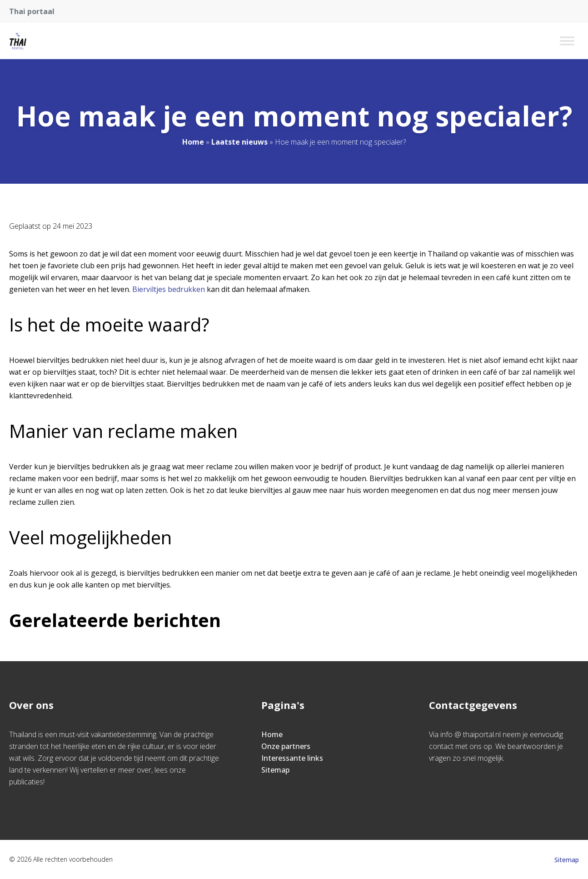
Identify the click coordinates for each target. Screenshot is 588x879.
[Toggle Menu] (567, 41)
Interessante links (292, 758)
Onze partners (286, 746)
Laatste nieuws (239, 142)
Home (193, 142)
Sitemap (275, 770)
